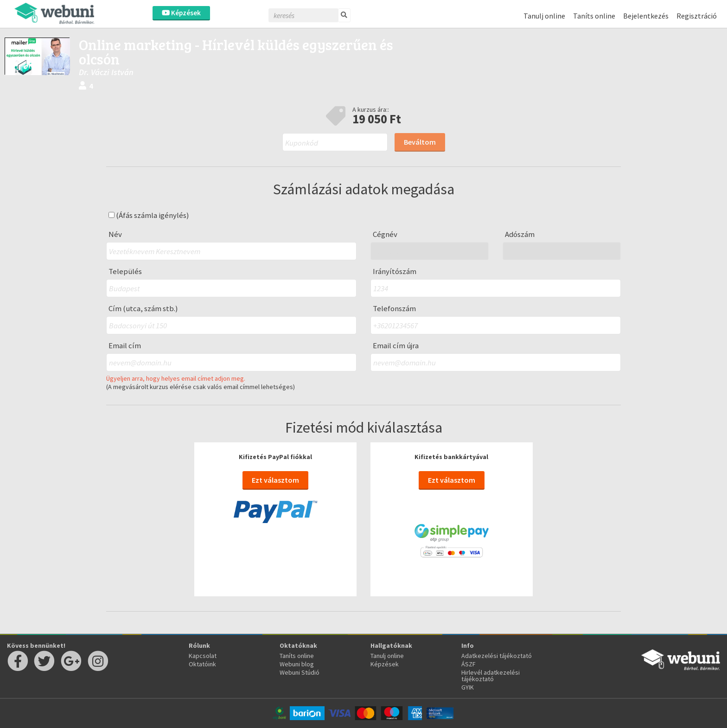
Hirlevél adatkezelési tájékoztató (491, 676)
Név (115, 234)
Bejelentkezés (646, 16)
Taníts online (594, 16)
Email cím (125, 346)
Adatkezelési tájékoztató (497, 656)
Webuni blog (297, 664)
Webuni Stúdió (300, 672)
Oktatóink (202, 664)
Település (125, 271)
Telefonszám (394, 309)
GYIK (468, 687)
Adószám (520, 234)
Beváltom (420, 142)
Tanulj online (544, 16)
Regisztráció (697, 16)
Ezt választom (275, 480)
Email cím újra (396, 346)
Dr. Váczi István (106, 72)
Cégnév (385, 234)
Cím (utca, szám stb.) (143, 309)
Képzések (181, 13)
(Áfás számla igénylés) (149, 215)
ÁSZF (469, 664)
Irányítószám (395, 271)
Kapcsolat (203, 656)
